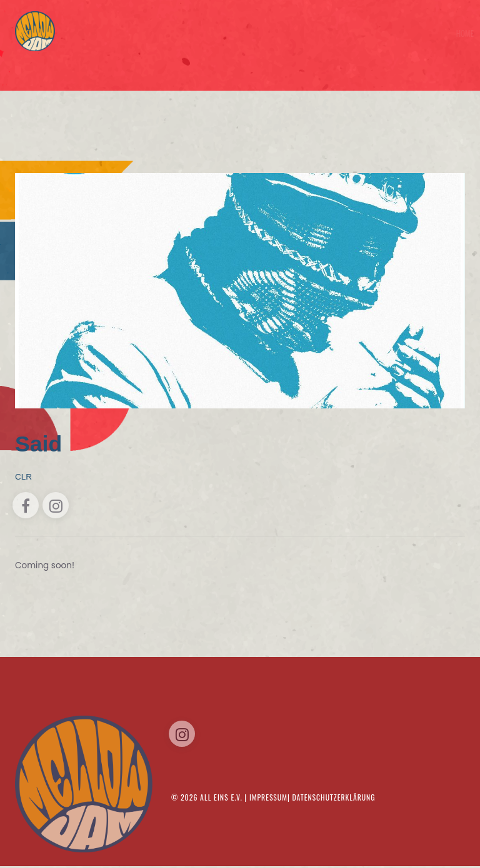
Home (324, 33)
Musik (417, 33)
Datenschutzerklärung (335, 801)
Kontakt (448, 33)
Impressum (269, 801)
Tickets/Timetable (370, 33)
